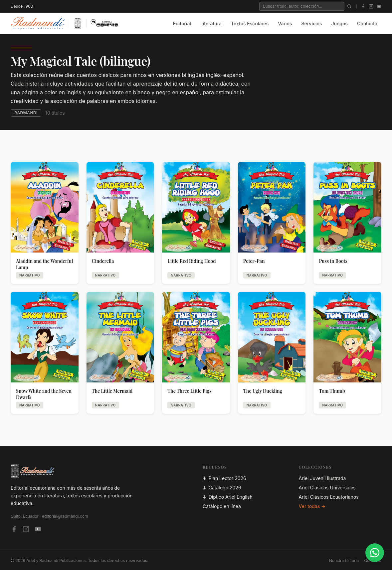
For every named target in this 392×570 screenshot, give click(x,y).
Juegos (340, 23)
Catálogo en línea (222, 506)
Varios (285, 23)
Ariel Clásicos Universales (327, 488)
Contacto (367, 23)
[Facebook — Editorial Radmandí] (14, 529)
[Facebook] (363, 6)
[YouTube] (379, 6)
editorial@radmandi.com (65, 516)
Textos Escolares (250, 23)
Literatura (211, 23)
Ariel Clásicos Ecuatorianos (329, 497)
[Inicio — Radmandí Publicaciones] (38, 23)
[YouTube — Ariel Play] (38, 529)
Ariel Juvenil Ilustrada (322, 478)
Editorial (182, 23)
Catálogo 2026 (222, 488)
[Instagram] (371, 6)
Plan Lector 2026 (224, 478)
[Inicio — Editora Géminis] (104, 23)
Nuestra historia (344, 561)
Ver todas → (312, 506)
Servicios (311, 23)
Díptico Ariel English (228, 497)
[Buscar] (349, 6)
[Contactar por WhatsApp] (375, 553)
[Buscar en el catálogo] (302, 6)
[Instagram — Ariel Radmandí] (26, 529)
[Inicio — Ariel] (78, 23)
